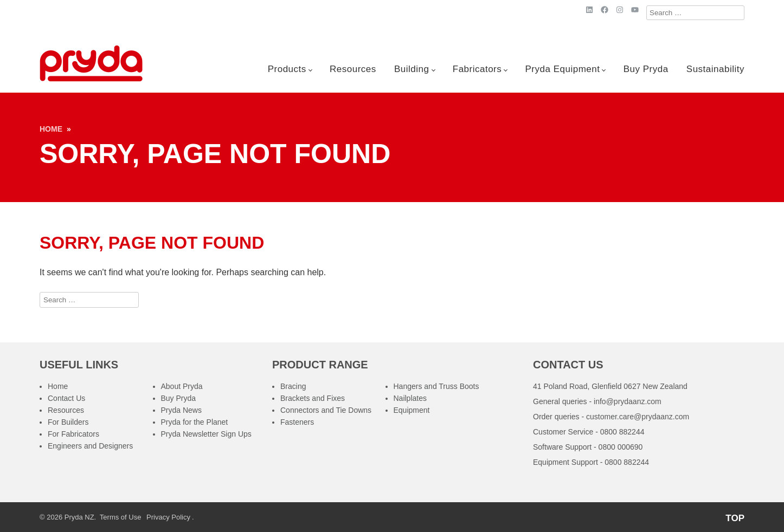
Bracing (293, 386)
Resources (353, 69)
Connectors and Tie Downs (326, 410)
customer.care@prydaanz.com (638, 417)
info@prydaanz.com (628, 401)
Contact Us (66, 398)
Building (412, 69)
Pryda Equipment (563, 69)
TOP (735, 518)
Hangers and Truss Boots (436, 386)
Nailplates (410, 398)
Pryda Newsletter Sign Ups (206, 434)
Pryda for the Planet (195, 422)
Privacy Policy (168, 517)
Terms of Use (121, 517)
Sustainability (715, 69)
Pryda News (181, 410)
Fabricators (477, 69)
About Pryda (182, 386)
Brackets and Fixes (313, 398)
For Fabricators (73, 434)
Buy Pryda (646, 69)
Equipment (412, 410)
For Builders (68, 422)
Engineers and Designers (90, 446)
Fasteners (297, 422)
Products (287, 69)
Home (51, 129)
